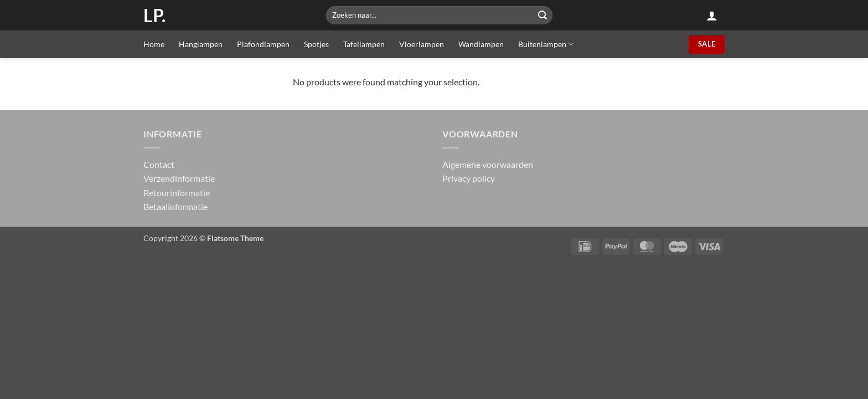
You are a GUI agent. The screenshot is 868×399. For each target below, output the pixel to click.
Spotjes (316, 44)
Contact (159, 164)
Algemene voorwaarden (488, 164)
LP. (154, 16)
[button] (712, 16)
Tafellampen (364, 44)
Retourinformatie (177, 193)
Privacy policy (469, 178)
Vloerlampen (422, 44)
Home (154, 44)
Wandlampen (481, 44)
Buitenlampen (546, 44)
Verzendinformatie (179, 178)
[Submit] (542, 15)
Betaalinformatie (175, 206)
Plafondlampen (263, 44)
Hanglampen (201, 44)
